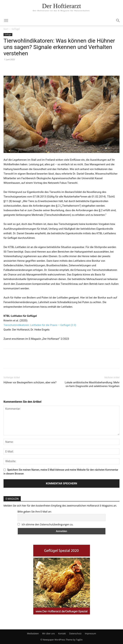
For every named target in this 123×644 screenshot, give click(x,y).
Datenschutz (75, 634)
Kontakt (62, 634)
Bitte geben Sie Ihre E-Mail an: (35, 512)
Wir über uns (49, 634)
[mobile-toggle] (6, 21)
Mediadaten (33, 634)
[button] (118, 21)
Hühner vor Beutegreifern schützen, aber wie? (30, 382)
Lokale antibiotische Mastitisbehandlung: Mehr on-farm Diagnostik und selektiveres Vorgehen (92, 384)
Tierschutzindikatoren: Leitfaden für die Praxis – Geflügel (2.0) (40, 325)
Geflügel (16, 29)
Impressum (90, 634)
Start (6, 29)
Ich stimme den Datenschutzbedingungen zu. (48, 524)
